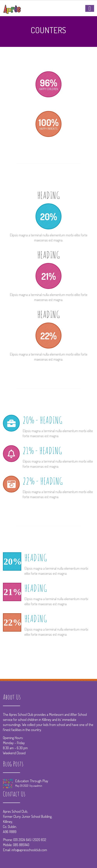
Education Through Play (32, 781)
